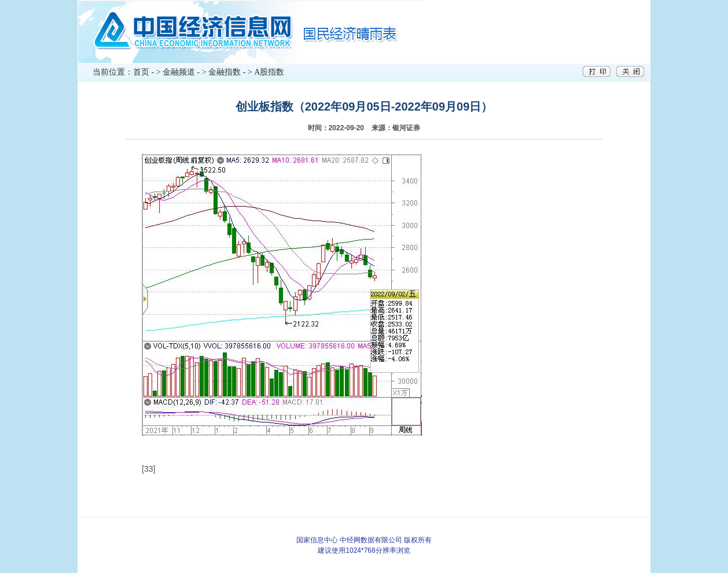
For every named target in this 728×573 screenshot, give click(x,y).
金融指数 (225, 72)
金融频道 (179, 72)
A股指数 (269, 72)
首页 (141, 72)
